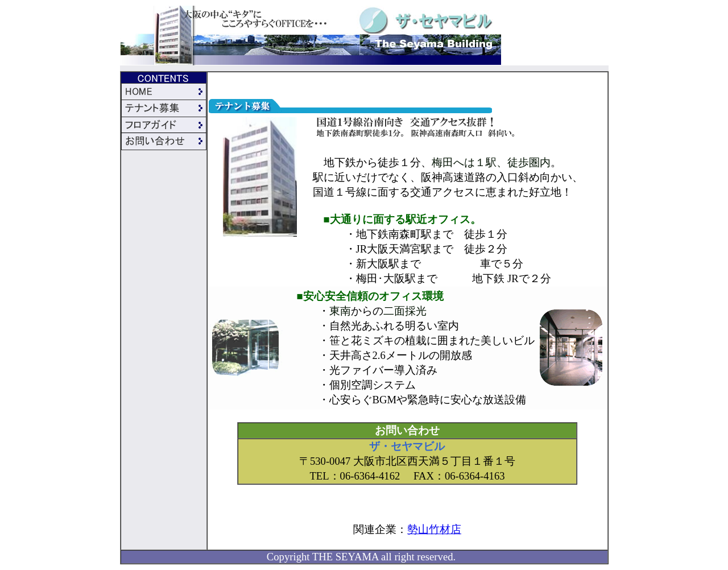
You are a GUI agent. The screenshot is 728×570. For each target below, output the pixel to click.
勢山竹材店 (434, 529)
